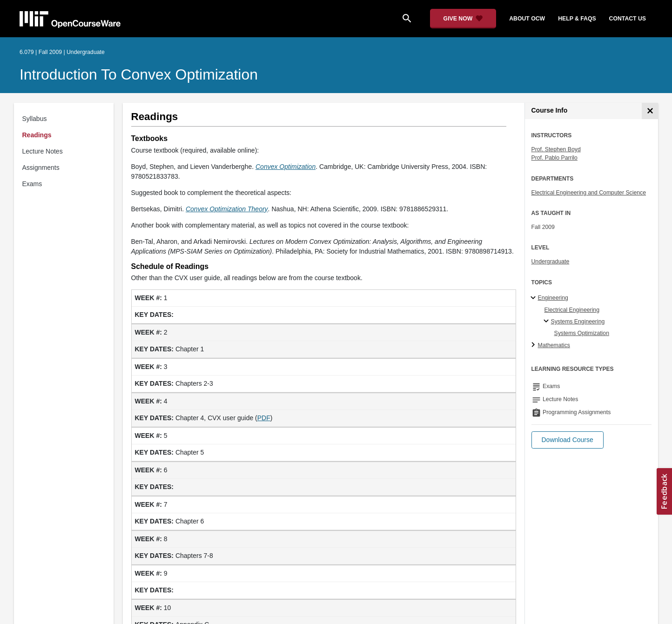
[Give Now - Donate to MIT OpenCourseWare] (463, 19)
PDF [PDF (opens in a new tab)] (264, 418)
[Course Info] (650, 111)
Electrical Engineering (572, 310)
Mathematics (554, 345)
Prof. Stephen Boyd (556, 149)
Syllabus (35, 119)
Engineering (553, 298)
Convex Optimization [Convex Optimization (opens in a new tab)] (286, 167)
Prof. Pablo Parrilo (554, 158)
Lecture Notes (43, 151)
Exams (32, 184)
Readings (37, 135)
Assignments (41, 168)
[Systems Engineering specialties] (548, 322)
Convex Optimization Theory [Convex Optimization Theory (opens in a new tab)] (227, 209)
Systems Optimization (582, 333)
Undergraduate (551, 262)
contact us (628, 19)
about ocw (527, 19)
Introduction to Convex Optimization (139, 74)
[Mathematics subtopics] (534, 345)
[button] (568, 440)
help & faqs (577, 19)
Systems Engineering (578, 322)
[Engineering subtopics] (534, 298)
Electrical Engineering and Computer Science (589, 193)
